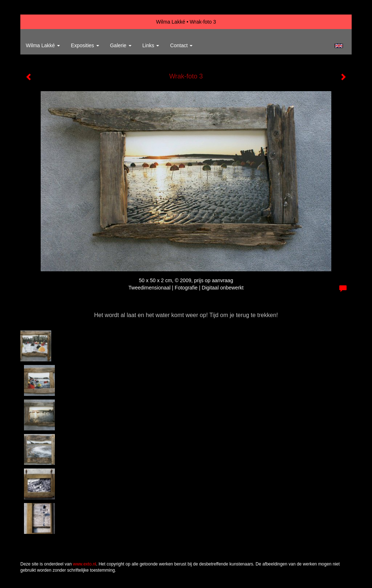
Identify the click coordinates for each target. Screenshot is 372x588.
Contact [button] (181, 45)
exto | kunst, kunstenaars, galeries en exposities (41, 22)
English (339, 46)
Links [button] (151, 45)
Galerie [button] (121, 45)
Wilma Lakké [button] (43, 45)
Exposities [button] (85, 45)
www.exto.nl (85, 564)
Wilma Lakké (171, 22)
